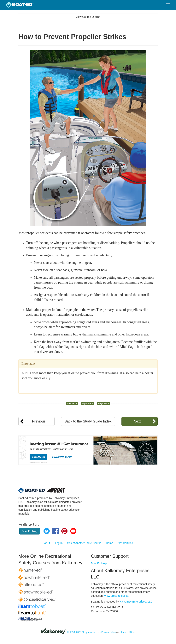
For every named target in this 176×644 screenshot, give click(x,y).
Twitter (47, 531)
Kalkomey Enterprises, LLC (136, 602)
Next (137, 421)
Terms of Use (128, 632)
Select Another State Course (84, 543)
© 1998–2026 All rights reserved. (84, 632)
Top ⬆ (47, 543)
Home (110, 543)
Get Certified (125, 543)
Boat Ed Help (99, 563)
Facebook (56, 531)
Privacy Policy (109, 632)
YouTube (73, 531)
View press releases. (117, 596)
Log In (59, 543)
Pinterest (64, 531)
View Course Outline (88, 17)
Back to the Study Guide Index (88, 421)
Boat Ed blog (30, 531)
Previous (39, 421)
